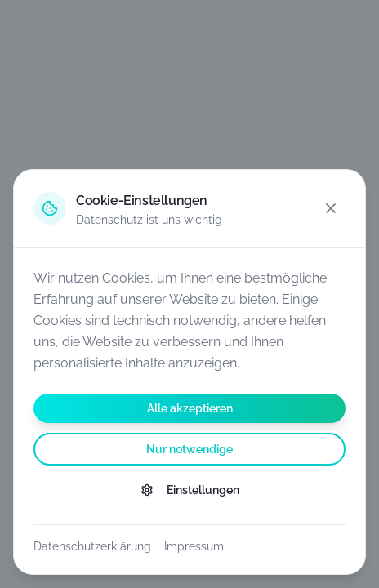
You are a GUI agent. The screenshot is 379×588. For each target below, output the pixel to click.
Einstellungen (190, 490)
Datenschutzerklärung (92, 546)
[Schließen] (331, 208)
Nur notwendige (189, 449)
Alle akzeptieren (190, 408)
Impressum (194, 546)
